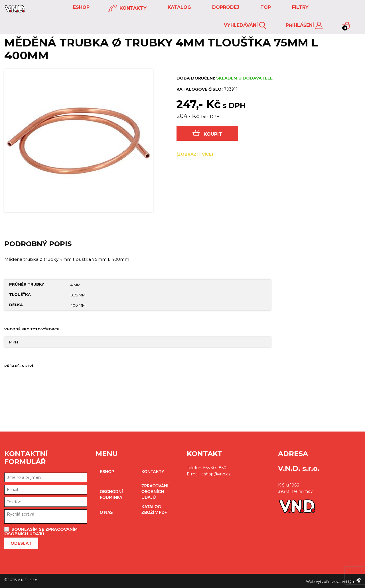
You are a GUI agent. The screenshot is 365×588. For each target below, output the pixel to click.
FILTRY (300, 7)
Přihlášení (304, 26)
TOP (265, 7)
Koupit (207, 133)
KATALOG (179, 7)
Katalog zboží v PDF (154, 510)
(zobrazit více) (195, 154)
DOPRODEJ (225, 7)
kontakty (127, 8)
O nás (106, 512)
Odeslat (21, 543)
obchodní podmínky (111, 495)
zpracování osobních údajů (155, 492)
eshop (81, 7)
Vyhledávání (245, 26)
